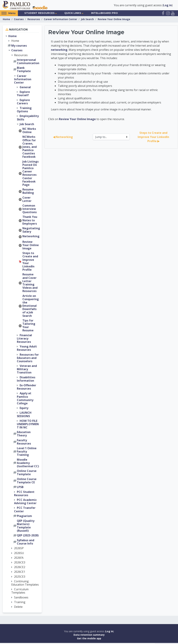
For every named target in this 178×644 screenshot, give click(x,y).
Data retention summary (89, 636)
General (25, 88)
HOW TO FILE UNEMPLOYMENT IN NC (28, 425)
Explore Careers (23, 103)
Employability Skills (28, 119)
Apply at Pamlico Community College (25, 399)
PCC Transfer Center (25, 510)
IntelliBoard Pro (104, 14)
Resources (34, 20)
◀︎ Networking (63, 138)
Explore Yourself (23, 95)
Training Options (24, 111)
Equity (24, 409)
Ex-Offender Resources (27, 388)
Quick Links (73, 14)
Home (6, 20)
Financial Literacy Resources (24, 339)
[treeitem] (22, 323)
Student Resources (39, 14)
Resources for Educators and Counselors (28, 359)
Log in (167, 6)
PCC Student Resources (24, 494)
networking (59, 51)
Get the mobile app (89, 639)
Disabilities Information (26, 380)
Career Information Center (60, 20)
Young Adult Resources (27, 349)
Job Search (87, 20)
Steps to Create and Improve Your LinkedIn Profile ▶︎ (154, 138)
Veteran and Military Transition (27, 370)
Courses (19, 20)
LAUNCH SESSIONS (24, 415)
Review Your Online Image (114, 20)
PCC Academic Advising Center (25, 502)
